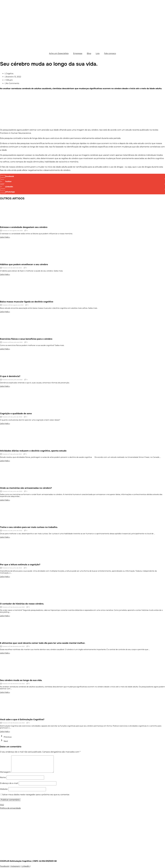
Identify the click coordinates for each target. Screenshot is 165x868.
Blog (89, 53)
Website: (4, 789)
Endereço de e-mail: (9, 783)
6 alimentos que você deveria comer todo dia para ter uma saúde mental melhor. (43, 643)
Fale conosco (110, 53)
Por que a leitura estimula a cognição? (20, 565)
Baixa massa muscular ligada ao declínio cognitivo (27, 302)
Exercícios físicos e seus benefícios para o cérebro (26, 339)
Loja (98, 53)
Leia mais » (5, 237)
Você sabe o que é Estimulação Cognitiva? (22, 719)
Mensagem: (5, 772)
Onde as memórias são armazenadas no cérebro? (26, 488)
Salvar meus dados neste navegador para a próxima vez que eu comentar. (36, 795)
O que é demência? (10, 376)
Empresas (78, 53)
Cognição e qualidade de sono (16, 413)
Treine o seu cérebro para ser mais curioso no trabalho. (29, 527)
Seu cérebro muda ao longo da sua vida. (21, 680)
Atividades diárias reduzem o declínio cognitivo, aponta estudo (33, 451)
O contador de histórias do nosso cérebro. (22, 604)
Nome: (3, 777)
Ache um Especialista (59, 53)
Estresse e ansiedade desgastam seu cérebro (24, 227)
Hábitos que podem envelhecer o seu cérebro (24, 264)
